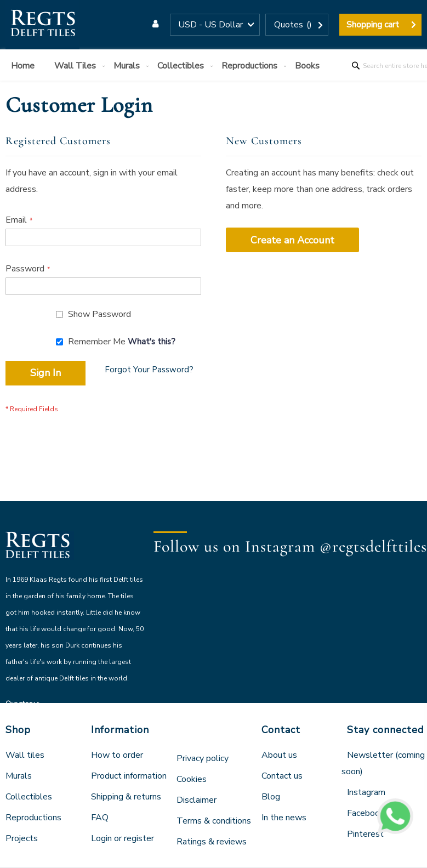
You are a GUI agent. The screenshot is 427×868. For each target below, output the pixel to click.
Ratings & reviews (212, 842)
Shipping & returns (126, 797)
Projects (22, 838)
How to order (117, 755)
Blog (271, 797)
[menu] (213, 65)
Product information (129, 776)
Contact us (282, 776)
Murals (19, 776)
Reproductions (33, 818)
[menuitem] (25, 66)
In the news (284, 818)
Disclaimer (197, 800)
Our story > (23, 704)
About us (279, 755)
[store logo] (42, 25)
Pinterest (365, 834)
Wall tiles (25, 755)
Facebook (366, 813)
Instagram (366, 792)
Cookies (192, 779)
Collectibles (29, 797)
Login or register (123, 838)
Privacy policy (203, 758)
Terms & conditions (214, 821)
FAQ (100, 818)
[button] (215, 25)
